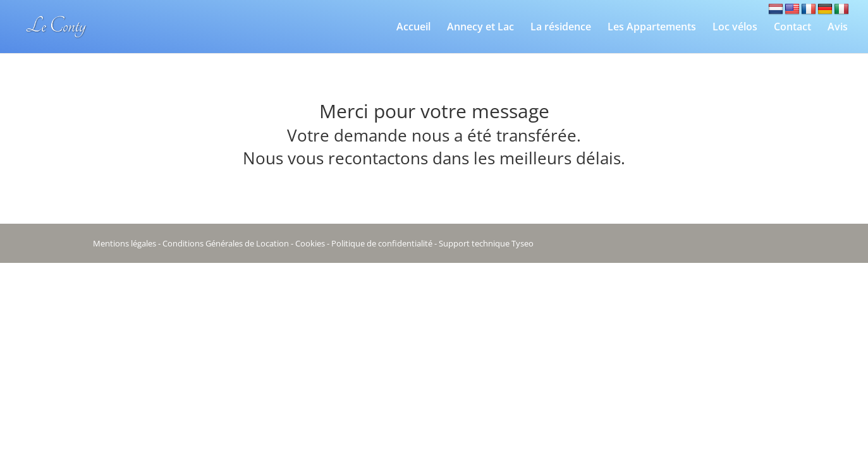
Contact (792, 28)
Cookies (310, 243)
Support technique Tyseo (486, 243)
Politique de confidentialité (382, 243)
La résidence (561, 28)
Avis (838, 28)
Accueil (413, 28)
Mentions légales (125, 243)
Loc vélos (735, 28)
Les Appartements (652, 28)
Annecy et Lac (480, 28)
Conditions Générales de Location (226, 243)
